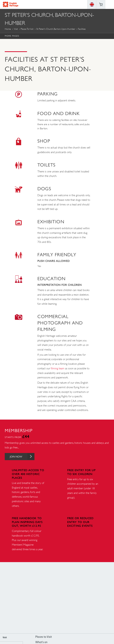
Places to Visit (27, 29)
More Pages (12, 36)
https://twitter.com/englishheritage (69, 598)
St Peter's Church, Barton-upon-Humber (56, 29)
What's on (41, 642)
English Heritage (11, 4)
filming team (58, 368)
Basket (101, 4)
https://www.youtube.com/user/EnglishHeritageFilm (61, 598)
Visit (16, 29)
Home (8, 29)
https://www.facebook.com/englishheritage (45, 598)
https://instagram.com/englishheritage (53, 598)
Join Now (23, 457)
